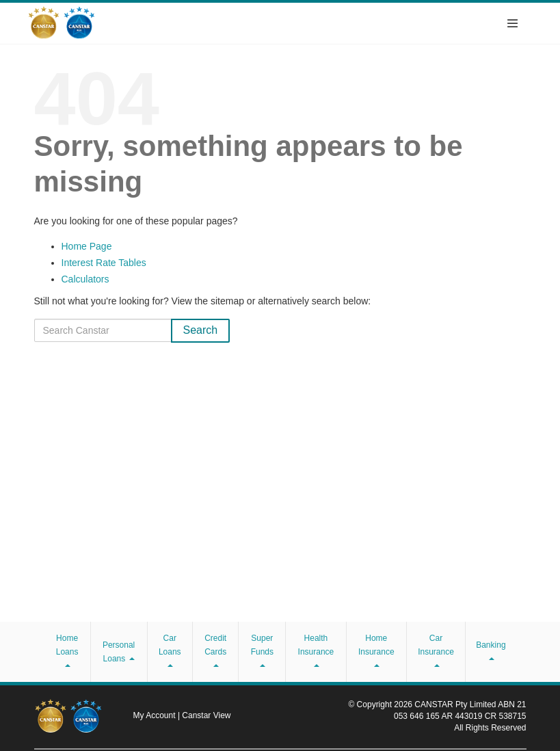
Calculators (85, 279)
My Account (156, 715)
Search (201, 330)
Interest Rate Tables (104, 263)
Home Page (87, 246)
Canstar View (206, 715)
